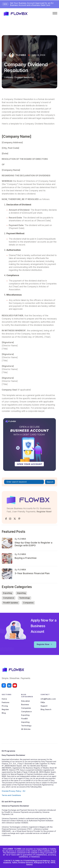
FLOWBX (21, 55)
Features (6, 702)
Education (26, 701)
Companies (28, 608)
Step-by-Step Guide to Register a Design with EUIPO (33, 555)
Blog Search (46, 709)
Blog (4, 713)
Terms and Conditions (11, 795)
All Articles (26, 729)
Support (44, 706)
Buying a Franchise (26, 569)
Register (5, 709)
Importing (21, 598)
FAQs (43, 702)
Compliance (9, 603)
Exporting (8, 598)
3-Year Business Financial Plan (32, 584)
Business (25, 705)
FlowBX (24, 719)
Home (4, 699)
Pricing (5, 706)
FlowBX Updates (11, 608)
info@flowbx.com (48, 699)
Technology (25, 603)
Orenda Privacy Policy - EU (14, 791)
